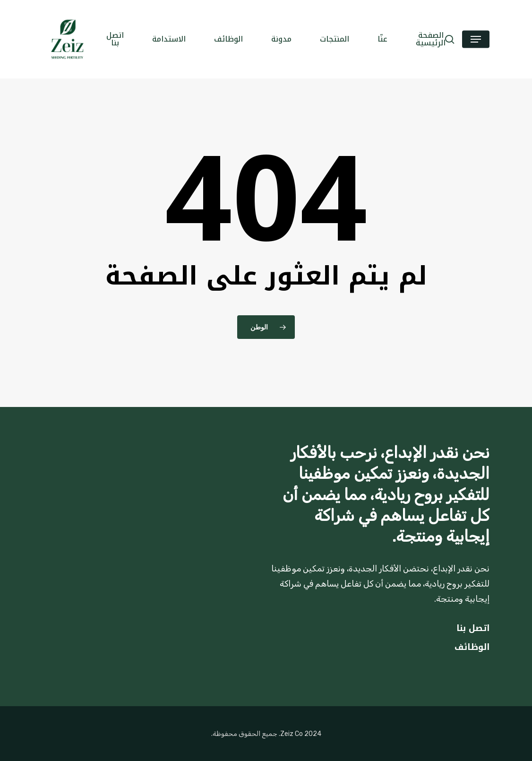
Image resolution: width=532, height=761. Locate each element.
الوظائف (472, 647)
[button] (476, 39)
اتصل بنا (473, 628)
